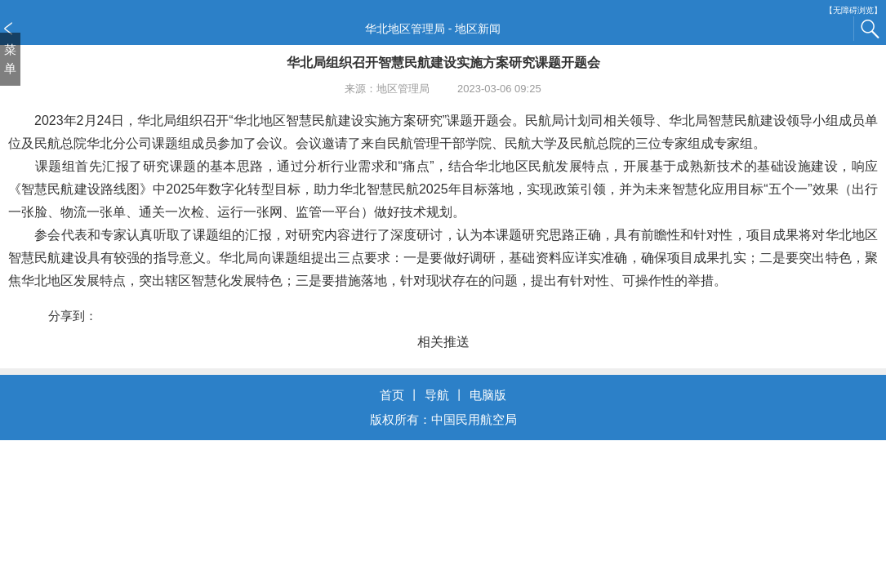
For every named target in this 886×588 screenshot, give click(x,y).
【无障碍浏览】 (853, 10)
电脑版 (488, 395)
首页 (392, 395)
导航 (437, 395)
